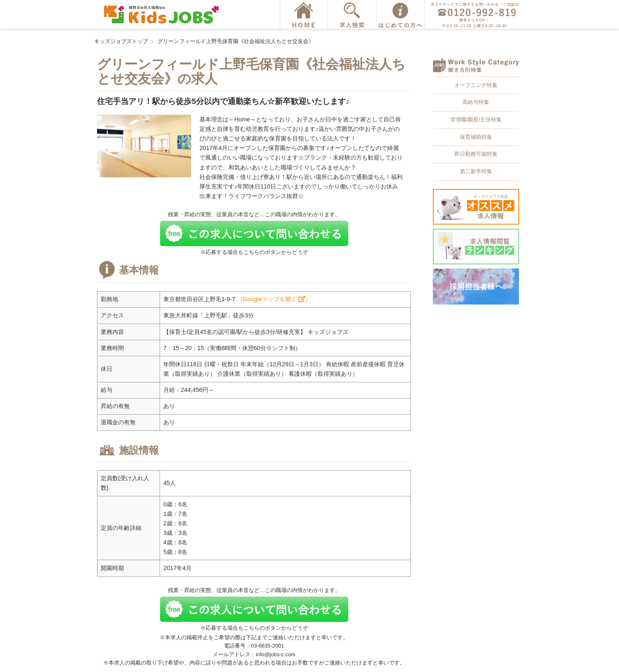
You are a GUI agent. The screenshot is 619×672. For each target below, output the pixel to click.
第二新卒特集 (476, 171)
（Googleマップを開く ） (274, 299)
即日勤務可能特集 (476, 154)
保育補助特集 (476, 137)
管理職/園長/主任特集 (476, 120)
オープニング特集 (476, 85)
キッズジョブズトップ (121, 41)
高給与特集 (476, 102)
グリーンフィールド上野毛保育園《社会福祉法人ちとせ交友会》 (236, 41)
